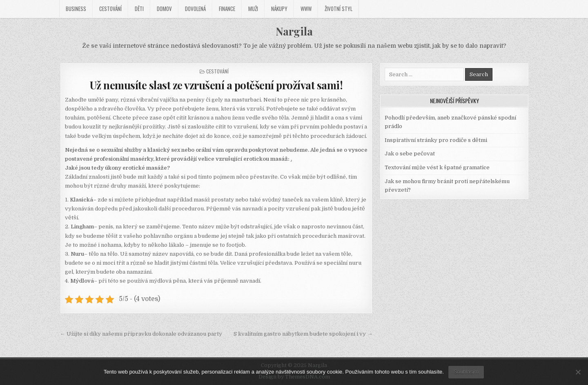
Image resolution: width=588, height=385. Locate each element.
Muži (253, 9)
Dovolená (195, 9)
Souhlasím (466, 372)
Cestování (110, 9)
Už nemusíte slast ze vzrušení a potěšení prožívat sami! (216, 85)
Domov (164, 9)
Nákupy (279, 9)
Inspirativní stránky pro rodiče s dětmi (436, 140)
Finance (227, 9)
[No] (578, 372)
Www (306, 9)
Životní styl (339, 9)
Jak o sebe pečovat (410, 154)
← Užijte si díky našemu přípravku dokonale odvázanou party (141, 334)
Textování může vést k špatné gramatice (437, 167)
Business (76, 9)
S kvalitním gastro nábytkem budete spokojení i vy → (303, 334)
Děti (139, 9)
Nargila (294, 31)
